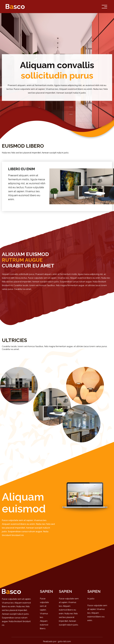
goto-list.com (64, 641)
